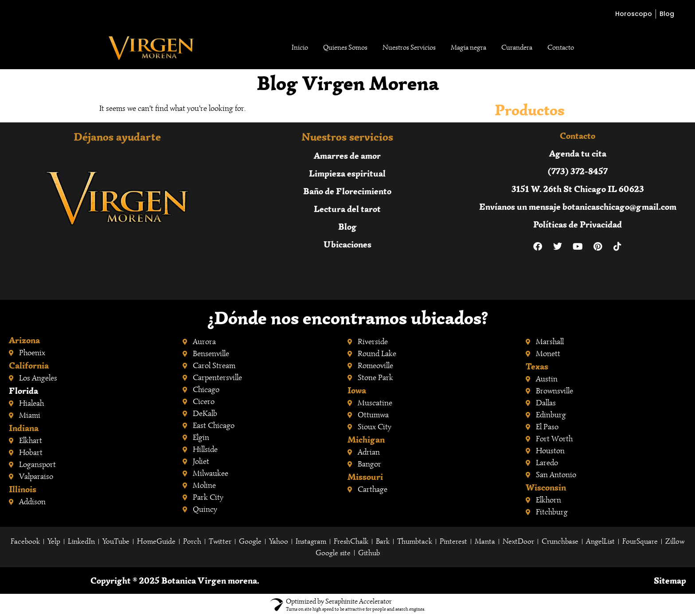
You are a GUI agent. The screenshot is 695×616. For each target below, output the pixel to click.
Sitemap (670, 580)
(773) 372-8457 (578, 171)
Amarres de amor (347, 155)
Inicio (300, 47)
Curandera (517, 47)
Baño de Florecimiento (347, 191)
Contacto (561, 47)
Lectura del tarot (347, 209)
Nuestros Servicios (409, 47)
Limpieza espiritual (347, 173)
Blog (347, 226)
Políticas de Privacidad (578, 224)
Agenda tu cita (578, 153)
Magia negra (469, 47)
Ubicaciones (347, 244)
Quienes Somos (345, 47)
